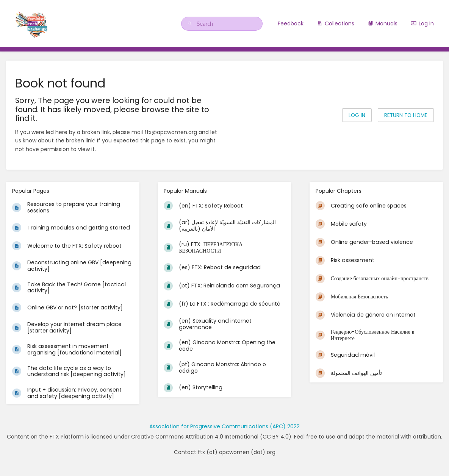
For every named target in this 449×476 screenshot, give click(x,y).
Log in (422, 23)
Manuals (383, 23)
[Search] (191, 24)
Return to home (406, 115)
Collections (336, 23)
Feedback (291, 23)
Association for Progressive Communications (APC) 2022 (224, 426)
